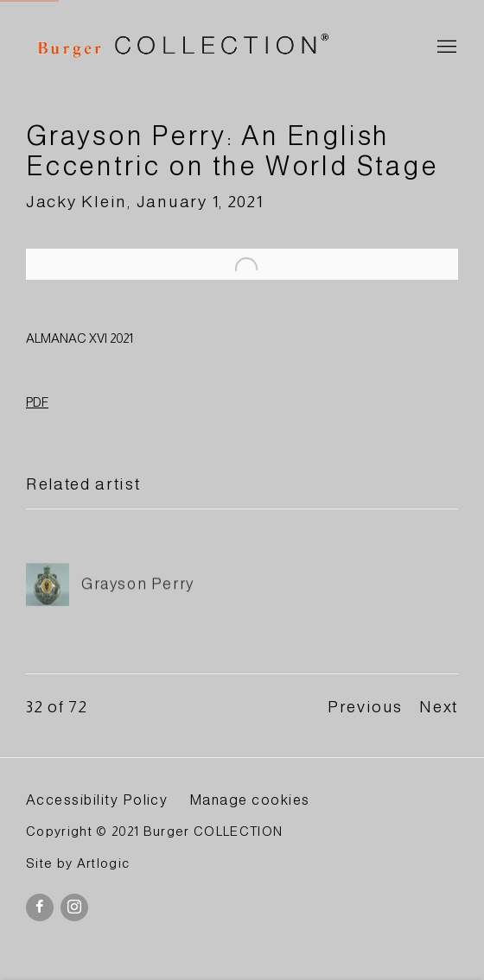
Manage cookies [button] (250, 800)
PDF (37, 402)
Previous (365, 707)
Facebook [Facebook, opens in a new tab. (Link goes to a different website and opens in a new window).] (40, 907)
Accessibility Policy (97, 800)
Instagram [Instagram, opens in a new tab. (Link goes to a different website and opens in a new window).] (74, 907)
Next (439, 707)
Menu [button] (445, 47)
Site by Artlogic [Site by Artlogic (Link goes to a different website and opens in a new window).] (78, 863)
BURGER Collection (181, 48)
